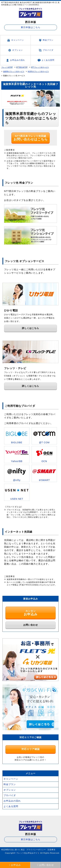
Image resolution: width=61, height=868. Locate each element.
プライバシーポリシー (36, 850)
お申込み (15, 865)
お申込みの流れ (15, 60)
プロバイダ (46, 50)
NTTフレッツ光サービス (40, 67)
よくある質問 (46, 60)
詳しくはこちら (30, 328)
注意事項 (51, 850)
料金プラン (46, 40)
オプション (15, 50)
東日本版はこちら (31, 27)
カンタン (31, 613)
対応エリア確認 (31, 749)
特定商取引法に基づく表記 (13, 850)
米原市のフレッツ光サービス (38, 71)
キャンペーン (15, 40)
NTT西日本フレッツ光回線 (31, 138)
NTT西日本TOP (22, 67)
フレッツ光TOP (7, 67)
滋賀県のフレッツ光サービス (14, 71)
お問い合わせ (31, 625)
